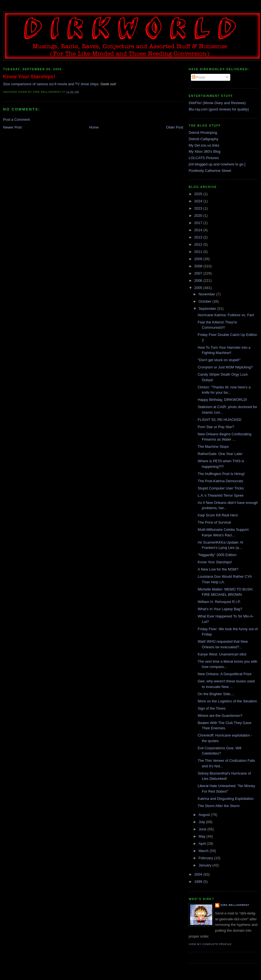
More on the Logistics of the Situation (227, 701)
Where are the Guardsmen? (220, 716)
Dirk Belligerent (235, 905)
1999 (199, 882)
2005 (199, 288)
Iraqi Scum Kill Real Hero (218, 515)
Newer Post (12, 127)
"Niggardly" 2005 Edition (217, 555)
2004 (199, 874)
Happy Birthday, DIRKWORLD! (222, 400)
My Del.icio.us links (204, 145)
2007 (199, 273)
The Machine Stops (213, 447)
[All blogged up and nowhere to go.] (217, 164)
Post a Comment (16, 120)
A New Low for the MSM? (218, 569)
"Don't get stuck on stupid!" (219, 360)
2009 (199, 259)
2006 (199, 281)
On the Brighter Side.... (216, 694)
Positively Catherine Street (210, 171)
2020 (199, 216)
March (204, 851)
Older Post (175, 127)
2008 (199, 266)
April (203, 844)
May (203, 836)
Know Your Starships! (29, 77)
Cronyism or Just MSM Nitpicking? (225, 367)
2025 (199, 194)
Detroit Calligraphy (204, 139)
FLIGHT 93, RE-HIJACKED (219, 420)
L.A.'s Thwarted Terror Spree (220, 495)
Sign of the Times (211, 708)
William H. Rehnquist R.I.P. (219, 602)
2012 (199, 244)
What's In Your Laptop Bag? (220, 609)
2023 (199, 208)
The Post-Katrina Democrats (220, 481)
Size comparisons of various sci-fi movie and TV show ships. (51, 84)
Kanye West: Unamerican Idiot (222, 654)
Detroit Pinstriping (203, 133)
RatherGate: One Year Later (220, 454)
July (202, 822)
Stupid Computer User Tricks (221, 488)
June (203, 829)
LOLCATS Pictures (204, 158)
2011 (199, 252)
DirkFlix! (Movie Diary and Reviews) (217, 103)
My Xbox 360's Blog (205, 151)
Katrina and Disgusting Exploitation (226, 799)
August (205, 815)
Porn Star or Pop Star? (216, 427)
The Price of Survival (214, 522)
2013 (199, 237)
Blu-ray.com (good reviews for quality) (219, 109)
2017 (199, 223)
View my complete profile (210, 944)
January (206, 865)
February (206, 858)
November (208, 294)
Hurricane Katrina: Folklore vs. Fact (226, 315)
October (206, 301)
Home (94, 127)
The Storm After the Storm (218, 806)
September (208, 309)
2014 (199, 230)
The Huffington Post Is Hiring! (221, 474)
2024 (199, 201)
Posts (199, 77)
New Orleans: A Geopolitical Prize (224, 674)
